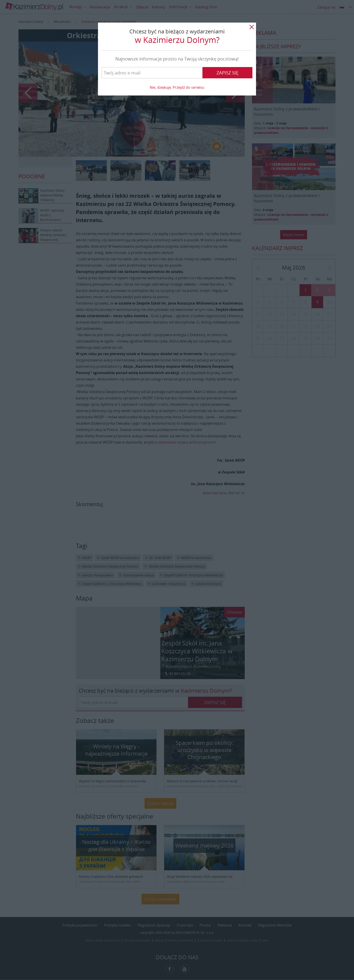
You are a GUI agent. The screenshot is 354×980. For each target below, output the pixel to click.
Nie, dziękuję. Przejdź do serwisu (177, 87)
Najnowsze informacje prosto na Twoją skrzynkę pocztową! (177, 59)
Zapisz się (227, 73)
